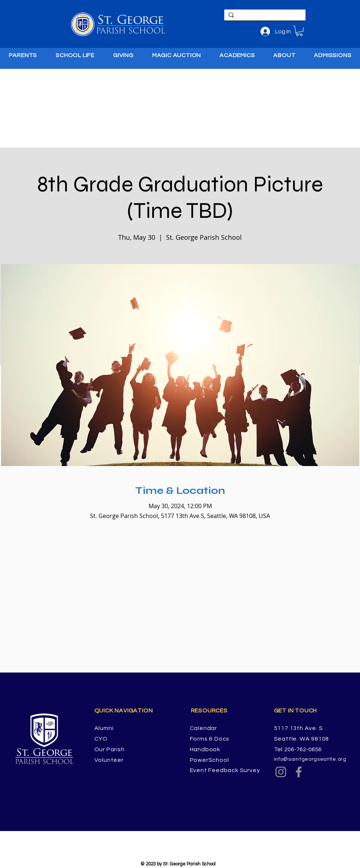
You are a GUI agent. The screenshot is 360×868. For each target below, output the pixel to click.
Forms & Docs (210, 739)
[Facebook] (299, 772)
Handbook (205, 749)
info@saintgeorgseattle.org (310, 759)
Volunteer (109, 760)
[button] (299, 31)
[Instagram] (281, 772)
